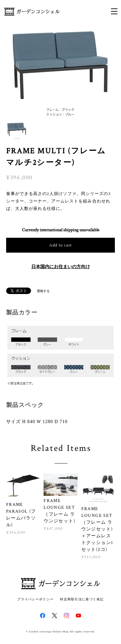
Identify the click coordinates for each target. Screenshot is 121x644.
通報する (43, 291)
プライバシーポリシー (35, 599)
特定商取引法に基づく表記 (82, 599)
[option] (61, 74)
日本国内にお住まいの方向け (61, 267)
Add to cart (61, 245)
